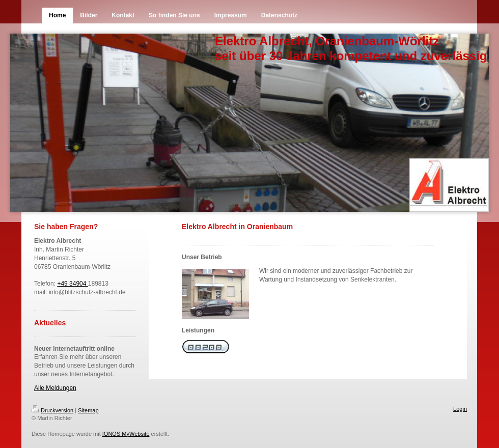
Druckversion (52, 410)
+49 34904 (72, 284)
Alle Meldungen (55, 388)
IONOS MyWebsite (126, 434)
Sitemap (88, 410)
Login (460, 409)
